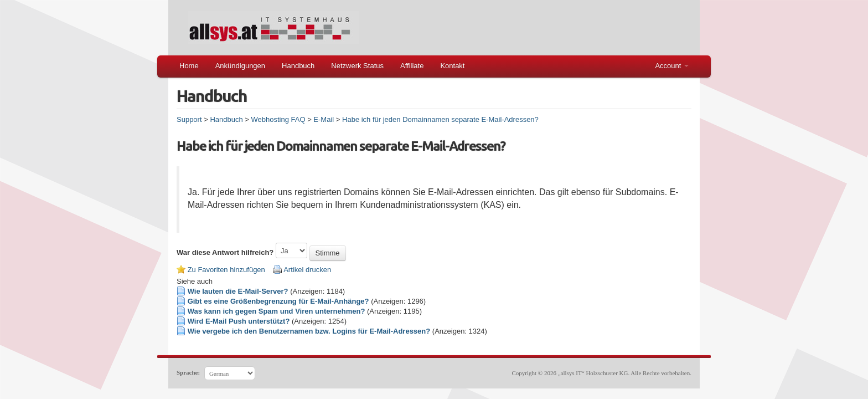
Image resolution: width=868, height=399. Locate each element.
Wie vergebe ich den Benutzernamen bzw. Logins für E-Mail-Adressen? (309, 331)
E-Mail (324, 119)
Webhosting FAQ (278, 119)
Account (672, 66)
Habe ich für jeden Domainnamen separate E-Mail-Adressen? (440, 119)
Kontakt (452, 66)
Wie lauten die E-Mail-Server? (238, 291)
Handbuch (298, 66)
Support (189, 119)
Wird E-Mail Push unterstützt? (239, 321)
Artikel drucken (307, 270)
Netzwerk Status (357, 66)
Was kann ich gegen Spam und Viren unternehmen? (277, 311)
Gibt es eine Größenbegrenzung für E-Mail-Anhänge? (278, 301)
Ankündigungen (240, 66)
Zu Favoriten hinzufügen (226, 270)
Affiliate (412, 66)
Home (189, 66)
